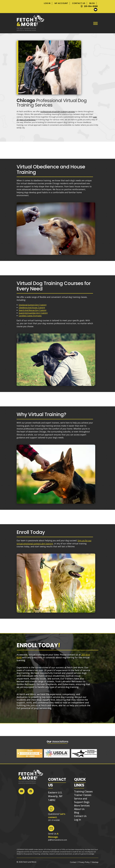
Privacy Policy (84, 862)
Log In (47, 3)
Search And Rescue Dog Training (33, 310)
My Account (61, 3)
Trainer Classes (83, 795)
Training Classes (83, 791)
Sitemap (95, 862)
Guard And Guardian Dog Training (33, 313)
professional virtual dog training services (58, 111)
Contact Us (79, 3)
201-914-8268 (91, 6)
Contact (73, 862)
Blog (92, 3)
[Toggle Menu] (95, 23)
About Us (79, 809)
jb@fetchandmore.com (57, 840)
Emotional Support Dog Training (33, 305)
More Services (82, 806)
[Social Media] (96, 10)
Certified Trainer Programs (30, 316)
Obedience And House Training (32, 307)
